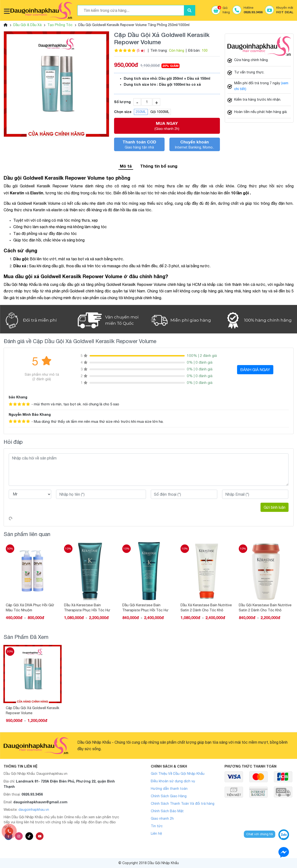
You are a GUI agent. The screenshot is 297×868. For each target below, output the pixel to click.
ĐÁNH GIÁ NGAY (255, 370)
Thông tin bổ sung (159, 166)
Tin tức (157, 826)
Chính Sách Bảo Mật (167, 811)
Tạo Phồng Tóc (60, 25)
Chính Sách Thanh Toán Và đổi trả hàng (183, 804)
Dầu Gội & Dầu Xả (27, 25)
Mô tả (126, 166)
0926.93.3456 (32, 794)
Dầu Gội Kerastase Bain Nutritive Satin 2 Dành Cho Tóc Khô (265, 608)
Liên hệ (156, 833)
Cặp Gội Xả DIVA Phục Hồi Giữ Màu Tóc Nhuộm (30, 608)
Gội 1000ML (160, 112)
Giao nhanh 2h (162, 819)
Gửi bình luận (275, 507)
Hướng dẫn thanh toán (169, 789)
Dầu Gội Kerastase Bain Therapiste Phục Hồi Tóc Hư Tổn (145, 608)
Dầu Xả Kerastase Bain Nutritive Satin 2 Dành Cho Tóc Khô (206, 608)
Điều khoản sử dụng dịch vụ (173, 781)
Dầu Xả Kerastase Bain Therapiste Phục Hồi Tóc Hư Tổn (87, 608)
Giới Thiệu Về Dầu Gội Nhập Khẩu (178, 774)
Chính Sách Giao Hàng (169, 796)
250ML (141, 112)
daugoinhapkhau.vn (34, 810)
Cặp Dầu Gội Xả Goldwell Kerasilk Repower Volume (33, 710)
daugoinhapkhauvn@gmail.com (40, 802)
